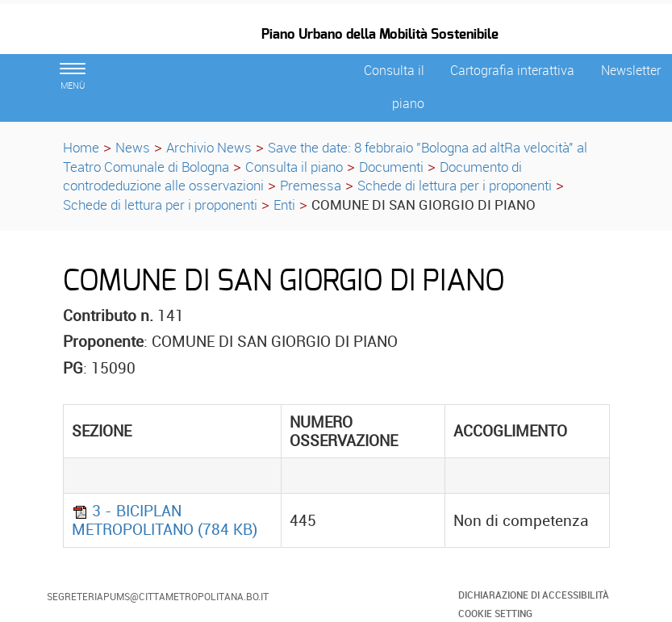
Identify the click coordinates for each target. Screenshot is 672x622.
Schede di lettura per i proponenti (455, 185)
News (133, 147)
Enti (284, 205)
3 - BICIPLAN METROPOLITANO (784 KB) (165, 520)
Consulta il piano (294, 167)
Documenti (391, 167)
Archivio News (209, 147)
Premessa (311, 185)
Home (81, 147)
